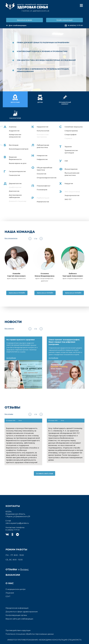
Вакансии (13, 565)
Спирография (71, 122)
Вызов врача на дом (18, 152)
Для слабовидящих (16, 25)
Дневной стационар (18, 190)
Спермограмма (71, 118)
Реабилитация (43, 187)
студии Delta (53, 642)
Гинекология (14, 164)
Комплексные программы (43, 124)
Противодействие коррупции (18, 621)
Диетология (14, 180)
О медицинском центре (16, 579)
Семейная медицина (74, 114)
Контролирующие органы (16, 605)
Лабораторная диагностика (43, 134)
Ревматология (43, 191)
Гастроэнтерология (17, 160)
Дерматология (15, 172)
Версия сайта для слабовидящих (19, 609)
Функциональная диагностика (72, 163)
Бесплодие (14, 133)
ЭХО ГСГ (68, 188)
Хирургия (69, 172)
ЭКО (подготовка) (72, 180)
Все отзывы (9, 404)
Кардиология (42, 114)
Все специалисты (11, 228)
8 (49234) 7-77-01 (74, 26)
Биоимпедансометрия (19, 137)
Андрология (14, 118)
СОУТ (8, 587)
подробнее (11, 348)
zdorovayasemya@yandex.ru (17, 513)
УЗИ (66, 149)
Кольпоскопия (43, 118)
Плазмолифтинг (44, 174)
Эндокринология (72, 184)
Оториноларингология (46, 166)
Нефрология (42, 148)
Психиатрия (42, 178)
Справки (68, 126)
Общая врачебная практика (44, 157)
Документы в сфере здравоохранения (22, 602)
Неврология (42, 144)
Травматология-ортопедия (71, 140)
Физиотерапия (71, 157)
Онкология (41, 162)
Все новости (9, 319)
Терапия (68, 135)
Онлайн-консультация (64, 20)
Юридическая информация (17, 598)
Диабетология (15, 176)
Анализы (13, 114)
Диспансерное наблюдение (15, 185)
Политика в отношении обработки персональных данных (30, 624)
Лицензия (10, 583)
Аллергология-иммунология (15, 124)
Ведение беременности (15, 146)
